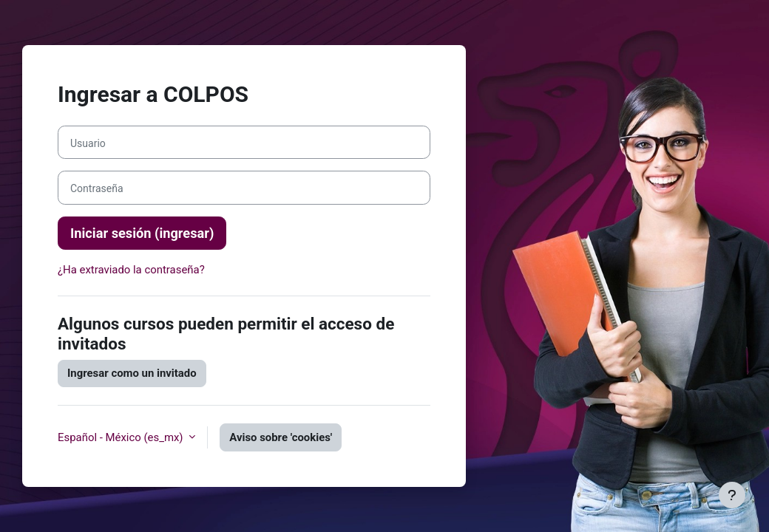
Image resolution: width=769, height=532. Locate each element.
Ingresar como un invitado (132, 373)
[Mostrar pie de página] (732, 495)
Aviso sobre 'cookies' (281, 437)
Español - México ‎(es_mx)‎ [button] (122, 437)
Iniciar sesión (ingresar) (142, 233)
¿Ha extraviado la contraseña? (131, 270)
